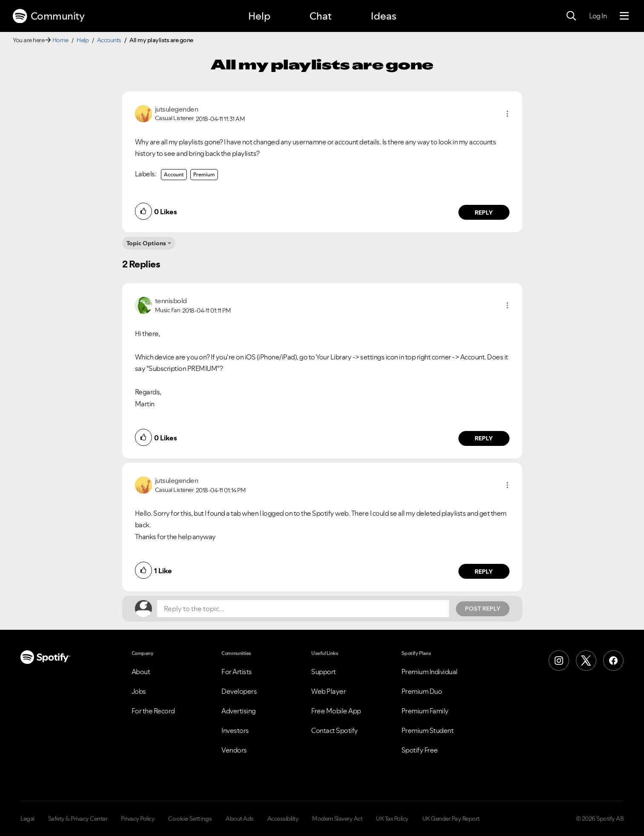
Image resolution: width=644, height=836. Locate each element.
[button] (507, 114)
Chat (321, 16)
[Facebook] (613, 661)
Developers (239, 691)
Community (49, 16)
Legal (27, 819)
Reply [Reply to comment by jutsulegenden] (484, 213)
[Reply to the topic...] (303, 609)
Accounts (109, 40)
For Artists (237, 672)
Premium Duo (422, 691)
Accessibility (283, 819)
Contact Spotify (335, 730)
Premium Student (428, 730)
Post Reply (483, 609)
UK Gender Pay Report (451, 819)
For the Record (153, 711)
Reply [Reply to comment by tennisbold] (484, 438)
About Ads (240, 819)
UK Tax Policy (392, 819)
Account (174, 174)
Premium (204, 174)
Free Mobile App (336, 711)
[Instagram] (559, 661)
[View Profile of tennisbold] (171, 301)
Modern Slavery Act (337, 819)
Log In (598, 16)
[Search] (571, 16)
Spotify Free (420, 750)
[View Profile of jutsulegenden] (177, 109)
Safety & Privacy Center (78, 819)
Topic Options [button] (146, 243)
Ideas (384, 16)
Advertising (239, 711)
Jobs (139, 691)
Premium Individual (429, 672)
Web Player (328, 691)
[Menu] (624, 16)
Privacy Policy (138, 819)
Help (259, 16)
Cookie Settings (190, 819)
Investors (235, 730)
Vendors (234, 750)
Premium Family (425, 711)
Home (60, 40)
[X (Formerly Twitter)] (586, 661)
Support (323, 672)
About (141, 672)
